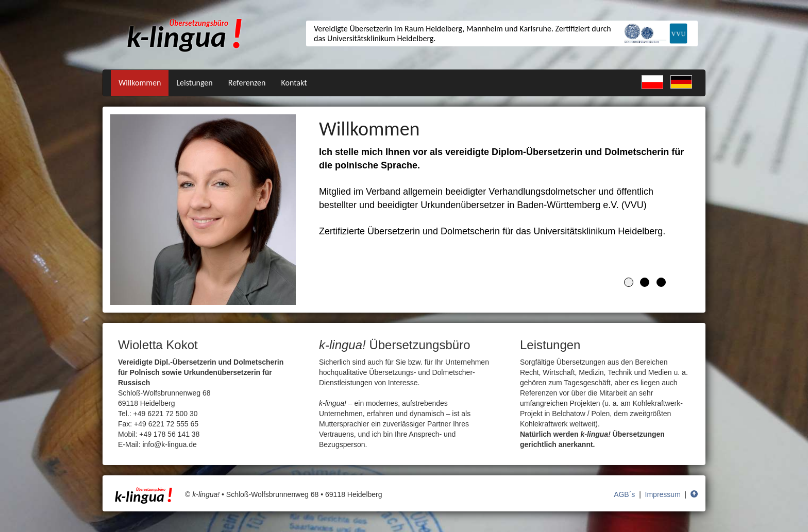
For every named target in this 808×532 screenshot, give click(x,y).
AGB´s (624, 494)
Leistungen (194, 83)
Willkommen (140, 83)
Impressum (663, 494)
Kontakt (294, 83)
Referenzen (247, 83)
